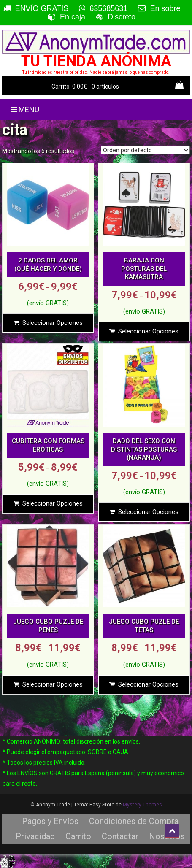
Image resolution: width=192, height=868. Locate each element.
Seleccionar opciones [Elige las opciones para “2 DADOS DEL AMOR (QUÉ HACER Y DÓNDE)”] (53, 323)
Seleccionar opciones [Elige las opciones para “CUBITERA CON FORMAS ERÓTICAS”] (53, 503)
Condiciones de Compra (134, 821)
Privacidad (35, 836)
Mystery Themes (142, 805)
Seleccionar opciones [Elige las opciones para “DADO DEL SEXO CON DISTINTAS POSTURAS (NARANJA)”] (148, 512)
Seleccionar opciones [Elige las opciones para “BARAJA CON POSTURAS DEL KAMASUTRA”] (148, 331)
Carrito (78, 836)
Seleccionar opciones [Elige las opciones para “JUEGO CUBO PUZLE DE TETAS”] (148, 684)
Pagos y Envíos (50, 821)
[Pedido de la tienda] (145, 150)
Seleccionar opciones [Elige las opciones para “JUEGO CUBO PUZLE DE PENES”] (53, 684)
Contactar (120, 836)
